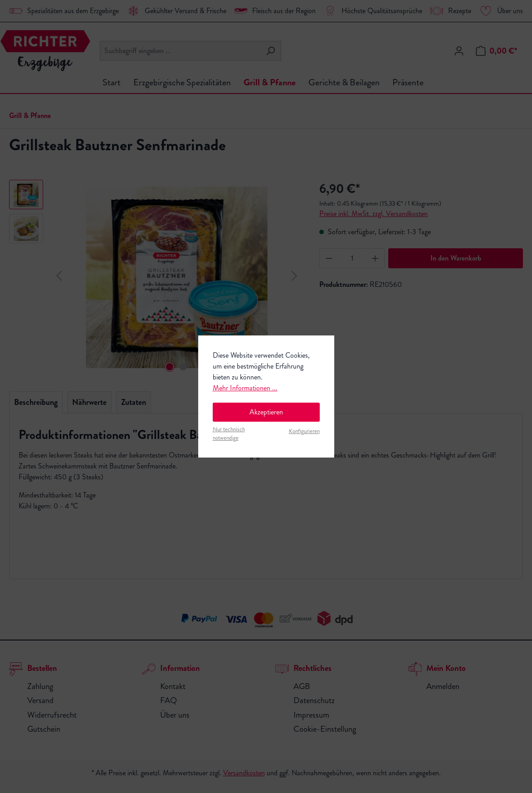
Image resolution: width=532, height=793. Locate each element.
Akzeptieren (266, 412)
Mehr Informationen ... (245, 388)
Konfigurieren (304, 431)
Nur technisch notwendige (229, 434)
